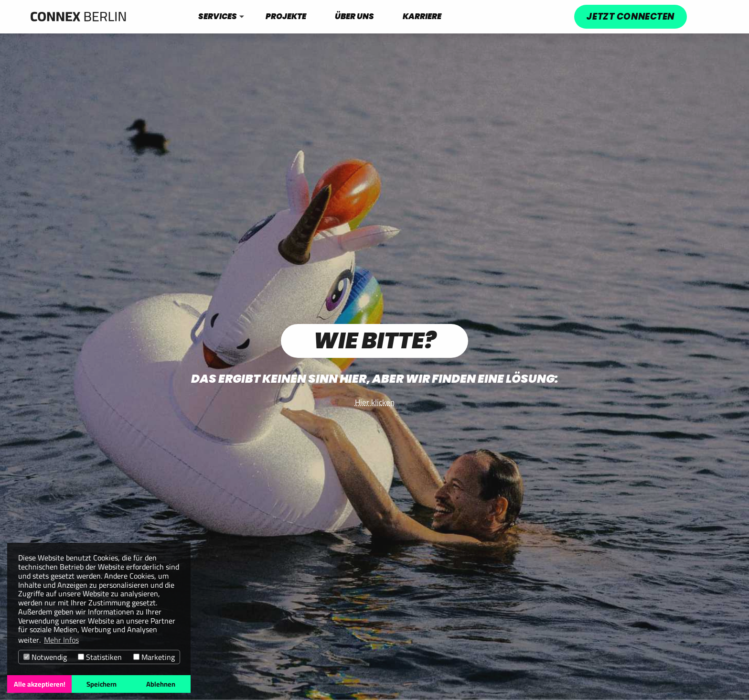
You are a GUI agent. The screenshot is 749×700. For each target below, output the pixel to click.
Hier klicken (375, 402)
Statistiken (100, 657)
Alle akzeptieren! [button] (40, 684)
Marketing (154, 657)
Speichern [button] (102, 684)
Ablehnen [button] (161, 684)
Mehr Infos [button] (61, 640)
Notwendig (45, 657)
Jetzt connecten (630, 16)
